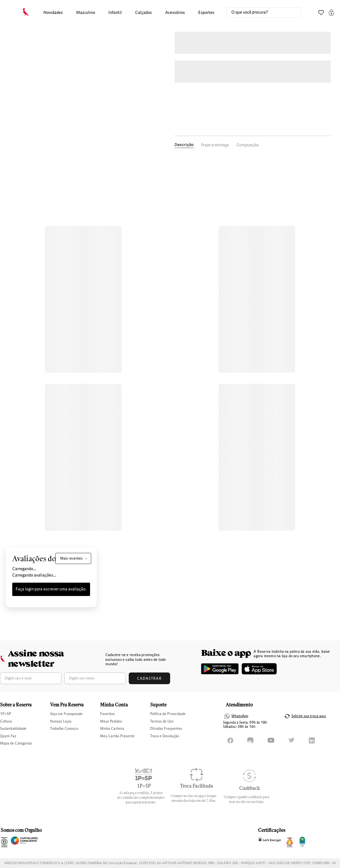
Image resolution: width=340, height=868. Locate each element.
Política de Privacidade (168, 714)
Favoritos (107, 714)
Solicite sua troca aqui (309, 716)
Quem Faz (8, 736)
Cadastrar (150, 679)
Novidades (53, 13)
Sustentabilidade (13, 729)
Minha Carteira (112, 729)
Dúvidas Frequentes (166, 729)
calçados (143, 13)
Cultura (6, 721)
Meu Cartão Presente (117, 736)
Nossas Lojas (61, 721)
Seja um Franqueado (66, 714)
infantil (115, 13)
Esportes (206, 13)
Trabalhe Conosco (64, 729)
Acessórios (175, 13)
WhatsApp (240, 716)
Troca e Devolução (165, 736)
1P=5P (6, 714)
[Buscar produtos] (291, 13)
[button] (53, 13)
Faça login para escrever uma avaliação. (51, 589)
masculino (86, 13)
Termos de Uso (162, 721)
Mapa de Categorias (16, 743)
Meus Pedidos (111, 721)
